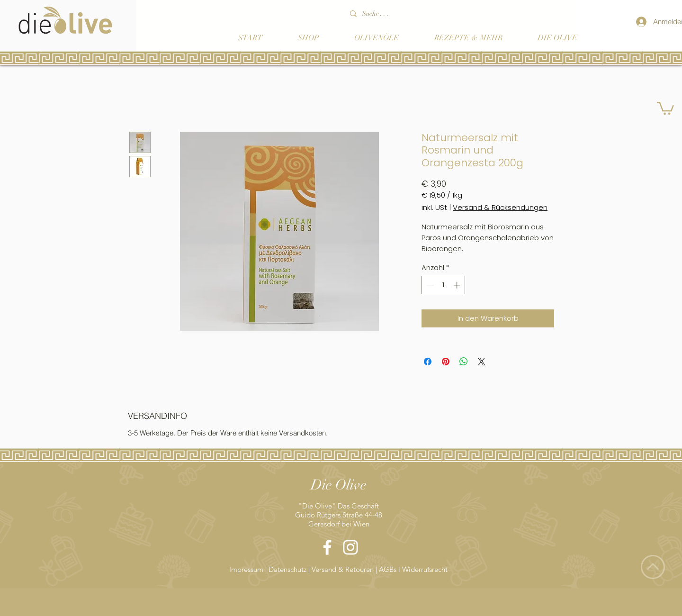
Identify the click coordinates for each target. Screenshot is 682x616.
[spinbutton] (444, 285)
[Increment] (458, 285)
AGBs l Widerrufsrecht (413, 569)
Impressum (247, 569)
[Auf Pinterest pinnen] (446, 362)
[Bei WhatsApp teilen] (464, 362)
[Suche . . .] (402, 14)
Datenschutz (287, 569)
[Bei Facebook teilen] (428, 362)
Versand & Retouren (343, 569)
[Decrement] (429, 285)
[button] (665, 108)
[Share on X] (482, 362)
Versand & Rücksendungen (500, 208)
